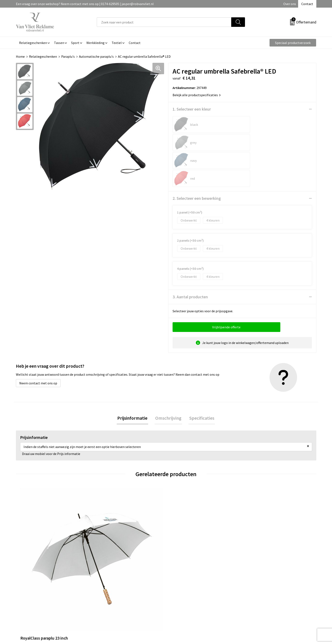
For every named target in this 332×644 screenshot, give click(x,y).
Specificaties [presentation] (200, 382)
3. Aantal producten (190, 261)
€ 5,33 (30, 534)
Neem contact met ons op (38, 347)
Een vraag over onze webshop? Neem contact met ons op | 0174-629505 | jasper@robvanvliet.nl (85, 4)
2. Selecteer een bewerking (197, 162)
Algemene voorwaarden (263, 573)
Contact (307, 4)
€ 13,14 (182, 534)
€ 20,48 (257, 534)
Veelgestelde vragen (111, 579)
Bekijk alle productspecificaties (197, 95)
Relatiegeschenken (43, 56)
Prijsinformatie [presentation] (134, 382)
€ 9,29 (105, 534)
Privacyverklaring (258, 586)
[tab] (134, 383)
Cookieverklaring (258, 579)
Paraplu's (68, 56)
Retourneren (181, 579)
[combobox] (164, 22)
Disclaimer (254, 592)
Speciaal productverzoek (293, 43)
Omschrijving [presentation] (168, 382)
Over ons (290, 4)
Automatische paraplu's (96, 56)
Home (20, 56)
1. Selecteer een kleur (192, 109)
